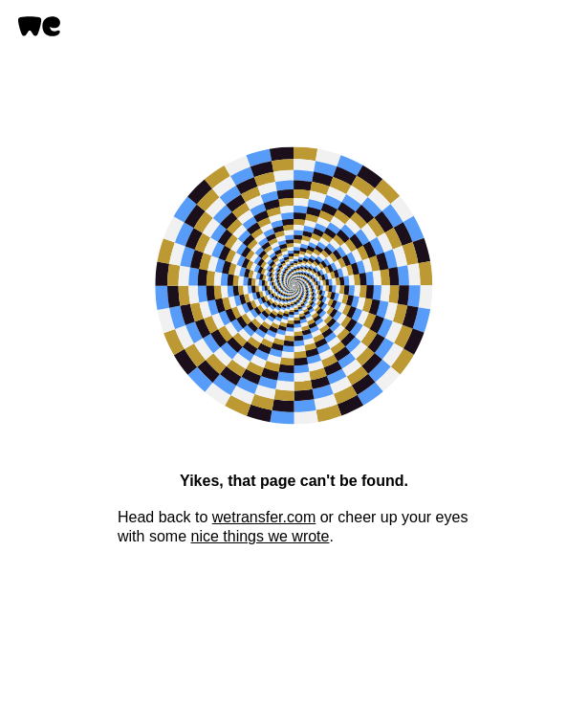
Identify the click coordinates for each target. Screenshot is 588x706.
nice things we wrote (260, 536)
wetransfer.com (264, 517)
